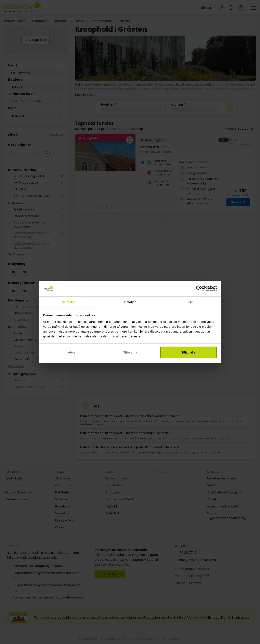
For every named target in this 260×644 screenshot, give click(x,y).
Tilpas (130, 352)
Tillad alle (188, 352)
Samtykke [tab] (69, 302)
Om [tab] (191, 302)
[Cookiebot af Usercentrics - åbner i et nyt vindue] (199, 289)
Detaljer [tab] (130, 302)
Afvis (72, 352)
